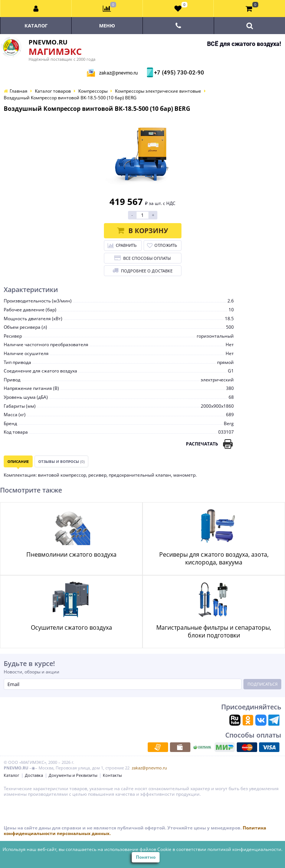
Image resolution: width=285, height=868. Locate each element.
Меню (107, 26)
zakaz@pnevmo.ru (118, 73)
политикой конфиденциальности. (245, 849)
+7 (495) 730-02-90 (178, 73)
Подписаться (263, 684)
